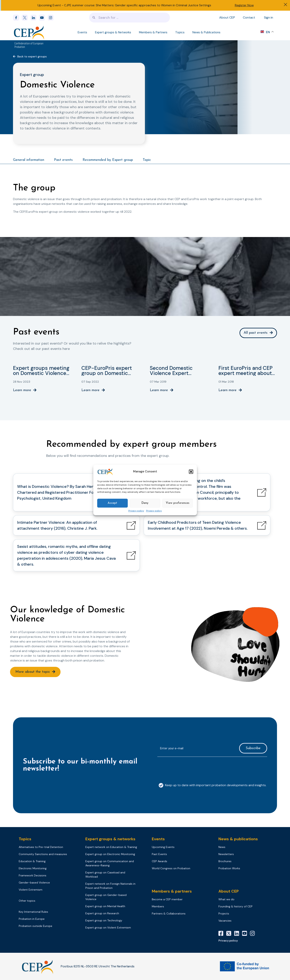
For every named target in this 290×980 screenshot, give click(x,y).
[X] (230, 933)
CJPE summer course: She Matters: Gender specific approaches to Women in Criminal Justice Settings (138, 5)
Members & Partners (153, 32)
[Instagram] (254, 933)
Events (82, 32)
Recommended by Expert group (108, 160)
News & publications (238, 839)
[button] (191, 472)
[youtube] (43, 18)
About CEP (227, 17)
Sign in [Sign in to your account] (269, 17)
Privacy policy (136, 511)
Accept (112, 503)
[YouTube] (246, 933)
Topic (147, 160)
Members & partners (172, 891)
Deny (145, 503)
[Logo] (29, 32)
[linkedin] (35, 18)
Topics (180, 32)
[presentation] (187, 768)
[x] (26, 18)
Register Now (244, 5)
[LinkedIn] (238, 933)
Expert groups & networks (110, 839)
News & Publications (206, 32)
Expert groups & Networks (113, 32)
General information (29, 160)
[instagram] (52, 18)
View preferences (178, 503)
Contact (249, 17)
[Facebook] (17, 18)
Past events (63, 160)
